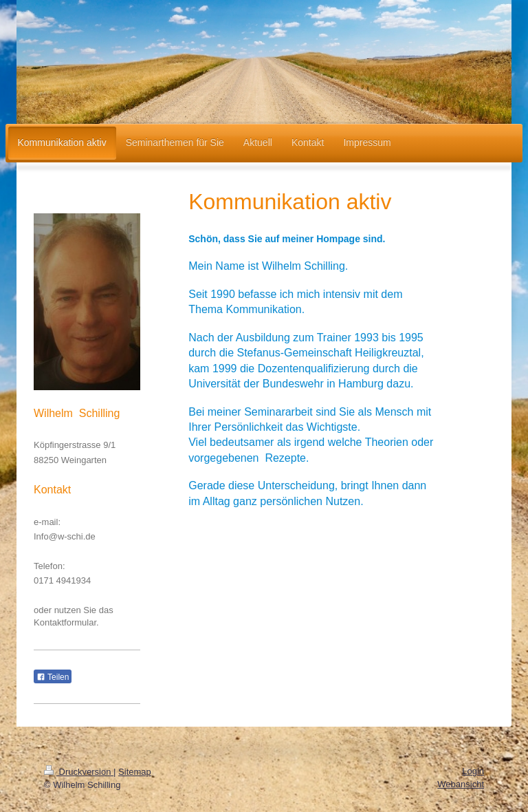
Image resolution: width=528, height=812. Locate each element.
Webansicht (461, 784)
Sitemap (135, 772)
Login (473, 771)
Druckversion (79, 772)
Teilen (53, 677)
